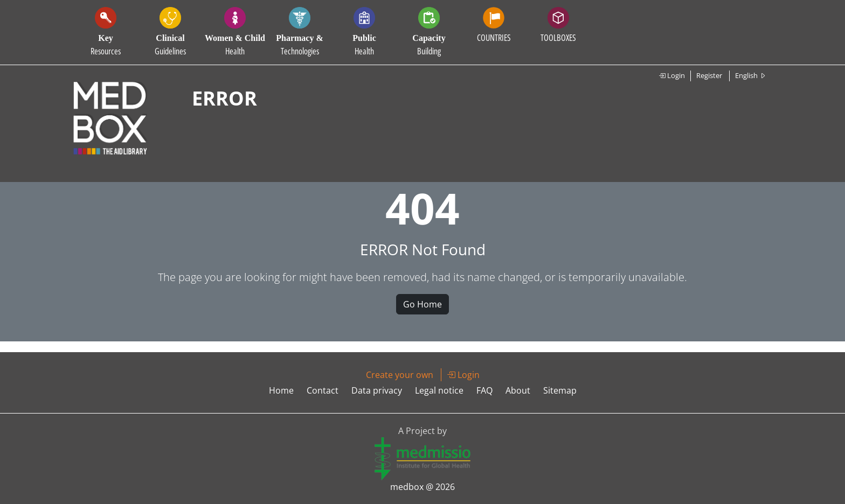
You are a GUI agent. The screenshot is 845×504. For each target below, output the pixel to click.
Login (672, 75)
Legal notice (439, 390)
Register (709, 75)
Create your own (400, 375)
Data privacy (377, 390)
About (518, 390)
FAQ (484, 390)
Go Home (422, 304)
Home (281, 390)
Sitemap (560, 390)
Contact (323, 390)
